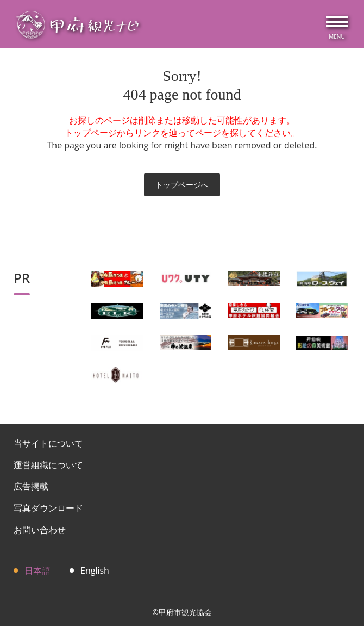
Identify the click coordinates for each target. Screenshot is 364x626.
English (95, 571)
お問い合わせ (40, 530)
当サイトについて (48, 443)
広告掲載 (31, 486)
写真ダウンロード (48, 508)
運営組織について (48, 465)
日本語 (37, 571)
